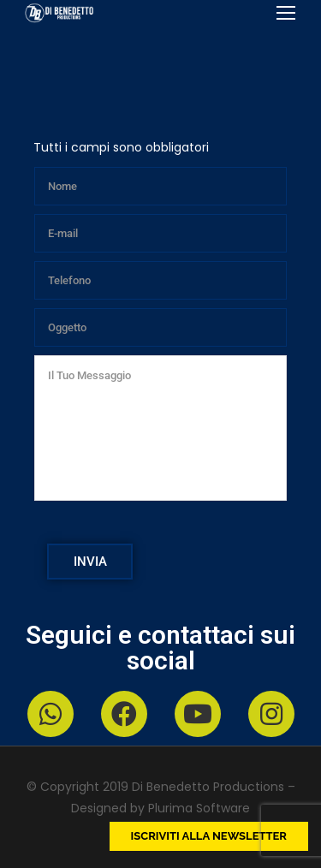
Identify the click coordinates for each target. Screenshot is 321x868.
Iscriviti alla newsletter (209, 836)
